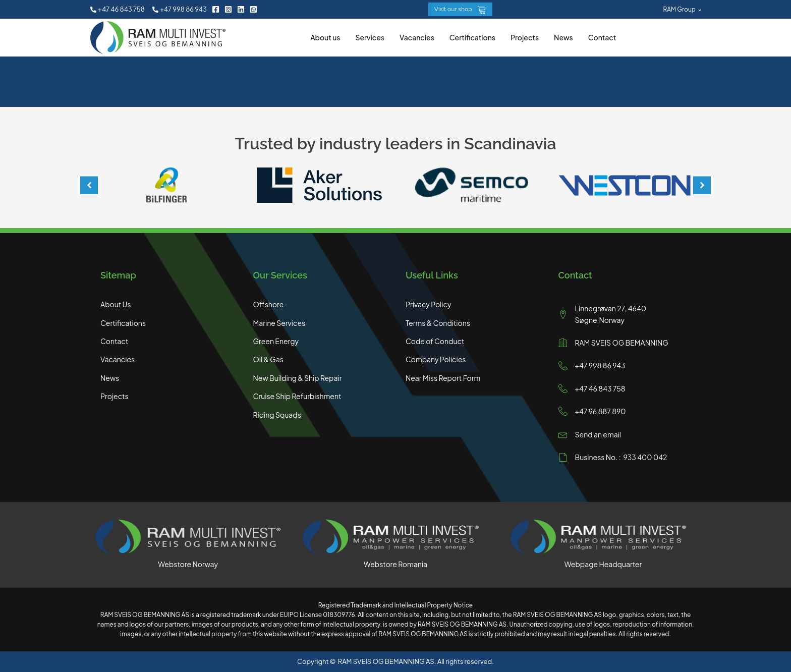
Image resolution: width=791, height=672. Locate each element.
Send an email (598, 434)
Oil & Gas (268, 359)
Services (370, 37)
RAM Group (680, 9)
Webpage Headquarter (603, 564)
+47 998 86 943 (600, 365)
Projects (525, 37)
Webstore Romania (395, 564)
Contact (602, 37)
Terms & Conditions (438, 323)
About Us (116, 304)
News (563, 37)
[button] (118, 9)
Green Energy (276, 341)
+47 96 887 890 (601, 411)
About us (325, 37)
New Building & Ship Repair (298, 378)
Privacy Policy (428, 304)
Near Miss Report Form (443, 378)
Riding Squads (277, 415)
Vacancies (417, 37)
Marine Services (279, 323)
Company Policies (436, 359)
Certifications (472, 37)
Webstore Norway (188, 564)
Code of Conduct (435, 341)
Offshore (269, 304)
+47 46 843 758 (600, 388)
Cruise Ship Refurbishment (297, 396)
